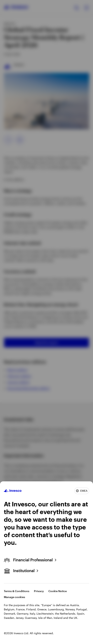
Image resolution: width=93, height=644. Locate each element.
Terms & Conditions (17, 591)
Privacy (39, 591)
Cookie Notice (58, 591)
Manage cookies (14, 597)
